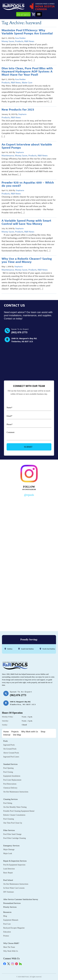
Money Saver (8, 41)
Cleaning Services (11, 799)
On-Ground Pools (10, 749)
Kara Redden (20, 38)
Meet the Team (9, 947)
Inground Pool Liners (11, 757)
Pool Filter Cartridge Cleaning (15, 838)
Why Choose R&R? (11, 943)
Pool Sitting (8, 803)
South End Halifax (27, 649)
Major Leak (8, 853)
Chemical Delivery (10, 788)
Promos (6, 936)
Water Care (27, 83)
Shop (43, 732)
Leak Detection (9, 869)
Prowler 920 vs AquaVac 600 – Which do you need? (28, 184)
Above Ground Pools (11, 753)
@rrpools (29, 495)
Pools (5, 741)
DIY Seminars (9, 892)
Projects (15, 732)
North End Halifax (49, 649)
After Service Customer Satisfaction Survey (21, 899)
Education (7, 932)
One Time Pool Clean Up (13, 823)
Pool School (8, 880)
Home (6, 732)
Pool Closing (8, 772)
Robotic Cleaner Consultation (14, 815)
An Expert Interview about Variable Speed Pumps (27, 146)
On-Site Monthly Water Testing (15, 807)
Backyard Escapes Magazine (14, 928)
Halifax (10, 649)
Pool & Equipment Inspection (14, 865)
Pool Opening (8, 768)
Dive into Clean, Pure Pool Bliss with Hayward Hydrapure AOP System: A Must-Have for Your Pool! (27, 72)
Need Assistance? (23, 14)
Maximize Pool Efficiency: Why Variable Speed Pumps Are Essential (27, 32)
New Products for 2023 (18, 110)
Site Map (17, 735)
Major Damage (9, 849)
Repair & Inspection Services (15, 861)
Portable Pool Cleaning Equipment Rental (19, 811)
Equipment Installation (12, 776)
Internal (7, 735)
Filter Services (9, 830)
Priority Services (10, 907)
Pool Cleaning (9, 819)
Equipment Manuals (11, 920)
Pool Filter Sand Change (12, 834)
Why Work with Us (30, 732)
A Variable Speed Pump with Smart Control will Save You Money (26, 222)
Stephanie (22, 114)
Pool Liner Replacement (12, 780)
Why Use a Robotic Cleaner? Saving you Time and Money (27, 260)
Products (19, 41)
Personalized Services (12, 903)
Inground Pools (9, 745)
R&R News (29, 41)
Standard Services (10, 764)
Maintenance (8, 156)
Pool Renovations (10, 784)
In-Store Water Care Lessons (14, 888)
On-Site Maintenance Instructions (16, 792)
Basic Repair (8, 873)
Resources (7, 912)
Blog (5, 916)
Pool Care (7, 924)
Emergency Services (11, 846)
